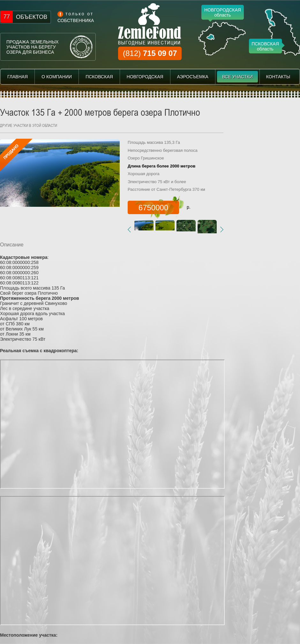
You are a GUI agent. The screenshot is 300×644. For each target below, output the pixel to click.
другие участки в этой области (29, 125)
